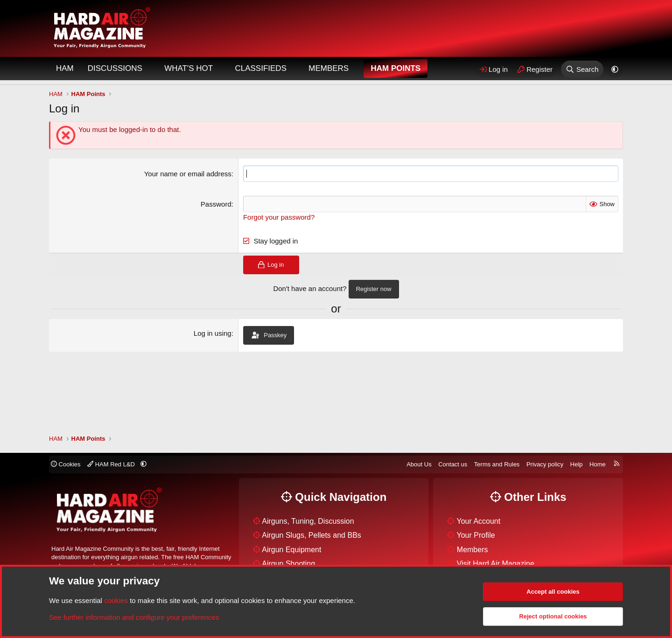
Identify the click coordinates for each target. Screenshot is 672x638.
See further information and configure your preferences (134, 617)
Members (329, 68)
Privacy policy (545, 464)
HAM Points (395, 68)
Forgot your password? (279, 217)
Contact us (453, 464)
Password (216, 204)
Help (577, 464)
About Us (419, 464)
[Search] (582, 69)
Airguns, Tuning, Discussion (308, 521)
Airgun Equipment (291, 550)
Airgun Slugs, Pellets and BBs (311, 535)
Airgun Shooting (288, 564)
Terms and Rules (497, 464)
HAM (65, 68)
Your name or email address (188, 174)
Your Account (479, 521)
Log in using (213, 333)
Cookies (66, 464)
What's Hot (189, 68)
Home (598, 464)
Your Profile (476, 535)
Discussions (115, 68)
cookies (116, 600)
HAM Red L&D (112, 464)
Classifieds (261, 68)
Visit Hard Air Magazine (496, 564)
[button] (150, 69)
